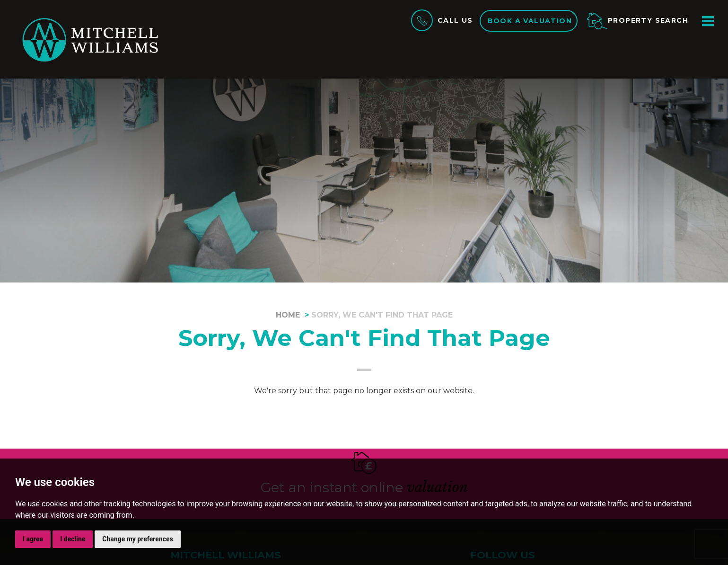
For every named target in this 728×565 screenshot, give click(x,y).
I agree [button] (33, 539)
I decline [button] (73, 539)
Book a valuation (530, 21)
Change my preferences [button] (137, 539)
